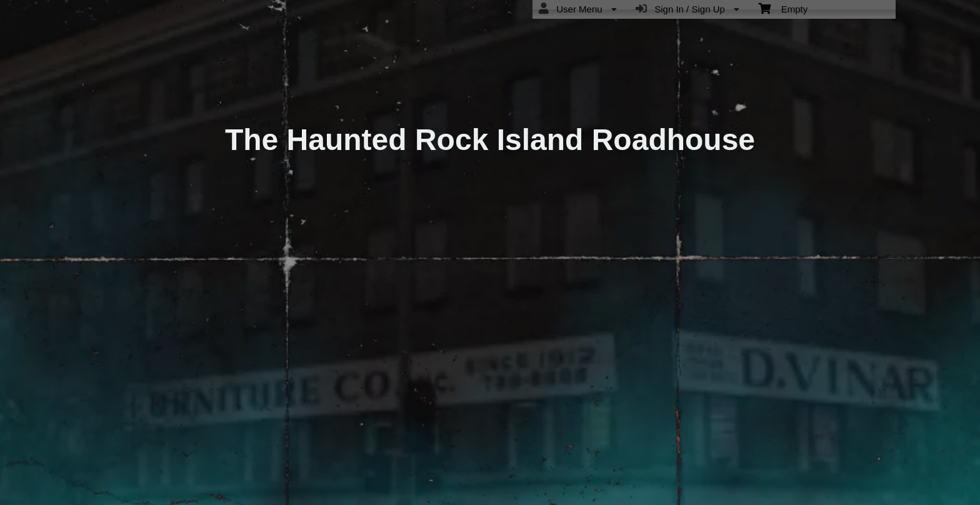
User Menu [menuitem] (578, 9)
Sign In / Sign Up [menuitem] (687, 9)
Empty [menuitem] (783, 8)
